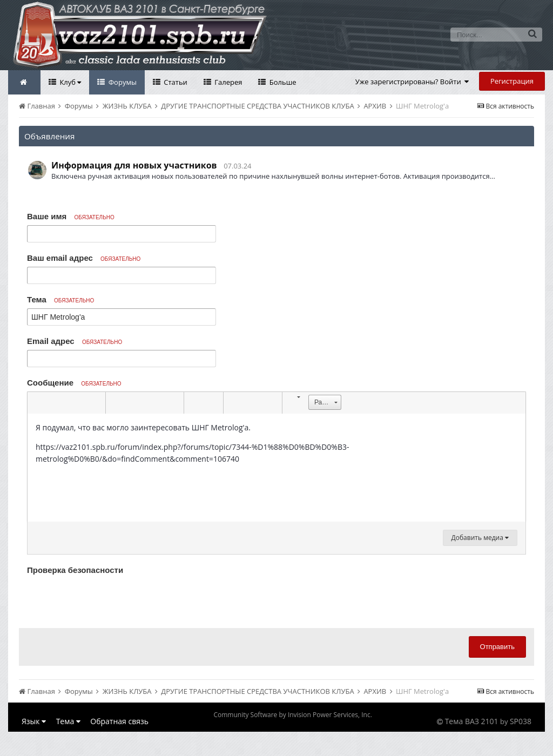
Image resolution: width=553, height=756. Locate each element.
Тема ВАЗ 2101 (472, 721)
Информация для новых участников (134, 165)
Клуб (69, 82)
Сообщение (74, 383)
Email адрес (75, 341)
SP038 (521, 721)
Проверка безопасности (75, 570)
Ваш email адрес (84, 258)
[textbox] (276, 468)
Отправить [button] (497, 647)
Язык (34, 721)
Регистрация (512, 81)
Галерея (228, 82)
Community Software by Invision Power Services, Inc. (292, 715)
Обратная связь (119, 721)
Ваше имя (71, 216)
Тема (60, 299)
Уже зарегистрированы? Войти (412, 82)
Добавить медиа (480, 538)
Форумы (122, 82)
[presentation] (109, 599)
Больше (282, 82)
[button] (37, 403)
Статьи (175, 82)
